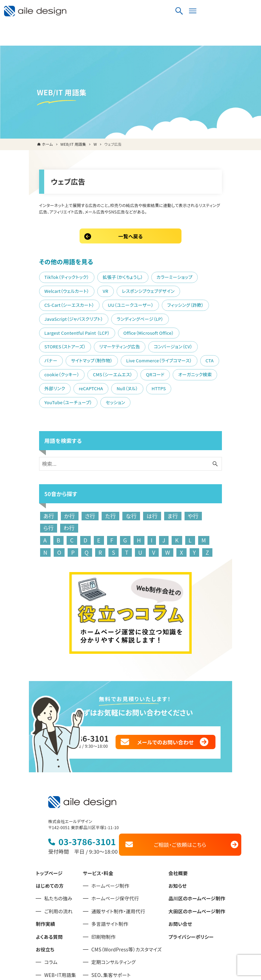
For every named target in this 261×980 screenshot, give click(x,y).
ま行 (147, 474)
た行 (85, 474)
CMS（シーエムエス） (188, 331)
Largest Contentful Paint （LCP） (51, 304)
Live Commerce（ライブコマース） (51, 331)
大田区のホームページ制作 (197, 859)
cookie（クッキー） (137, 331)
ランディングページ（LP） (164, 290)
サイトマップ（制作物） (173, 318)
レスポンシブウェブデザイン (64, 276)
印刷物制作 (103, 884)
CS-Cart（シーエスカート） (129, 276)
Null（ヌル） (149, 345)
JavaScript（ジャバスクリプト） (98, 290)
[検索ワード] (130, 422)
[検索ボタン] (236, 12)
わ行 (208, 474)
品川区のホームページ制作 (197, 846)
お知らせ (178, 834)
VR (21, 276)
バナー (132, 318)
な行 (105, 474)
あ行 (23, 474)
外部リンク (76, 345)
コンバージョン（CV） (92, 318)
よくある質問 (49, 884)
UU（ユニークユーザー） (190, 276)
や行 (168, 474)
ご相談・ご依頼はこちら (184, 792)
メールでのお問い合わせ (186, 690)
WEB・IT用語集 (60, 923)
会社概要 (178, 821)
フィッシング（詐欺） (37, 290)
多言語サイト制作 (110, 872)
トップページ (49, 821)
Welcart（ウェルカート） (203, 262)
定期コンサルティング (114, 910)
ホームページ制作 (110, 834)
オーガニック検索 (35, 345)
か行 (43, 474)
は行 (126, 474)
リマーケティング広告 (39, 318)
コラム (51, 910)
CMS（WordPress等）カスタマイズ (127, 897)
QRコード (231, 331)
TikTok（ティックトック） (41, 262)
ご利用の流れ (58, 859)
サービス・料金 (98, 821)
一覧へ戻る (130, 221)
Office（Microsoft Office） (123, 304)
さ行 (64, 474)
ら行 (188, 474)
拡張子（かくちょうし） (97, 262)
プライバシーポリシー (191, 884)
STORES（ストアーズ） (182, 304)
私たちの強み (58, 846)
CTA (102, 331)
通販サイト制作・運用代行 (118, 859)
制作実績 (45, 872)
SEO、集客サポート (111, 923)
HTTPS (180, 345)
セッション (90, 359)
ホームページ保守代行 (115, 846)
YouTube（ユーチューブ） (42, 359)
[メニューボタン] (249, 12)
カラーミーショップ (149, 262)
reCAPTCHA (112, 345)
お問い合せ (180, 872)
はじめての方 (50, 834)
